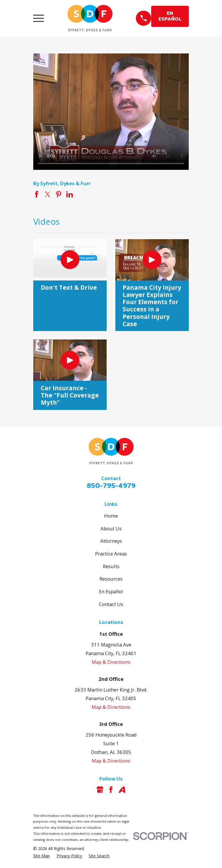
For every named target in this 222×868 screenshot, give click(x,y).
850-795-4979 (111, 486)
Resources (111, 579)
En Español (111, 591)
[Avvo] (122, 790)
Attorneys (111, 541)
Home (111, 516)
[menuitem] (41, 856)
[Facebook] (111, 790)
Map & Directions (111, 662)
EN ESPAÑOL (170, 16)
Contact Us (111, 604)
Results (111, 566)
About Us (111, 528)
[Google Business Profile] (100, 790)
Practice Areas (111, 554)
